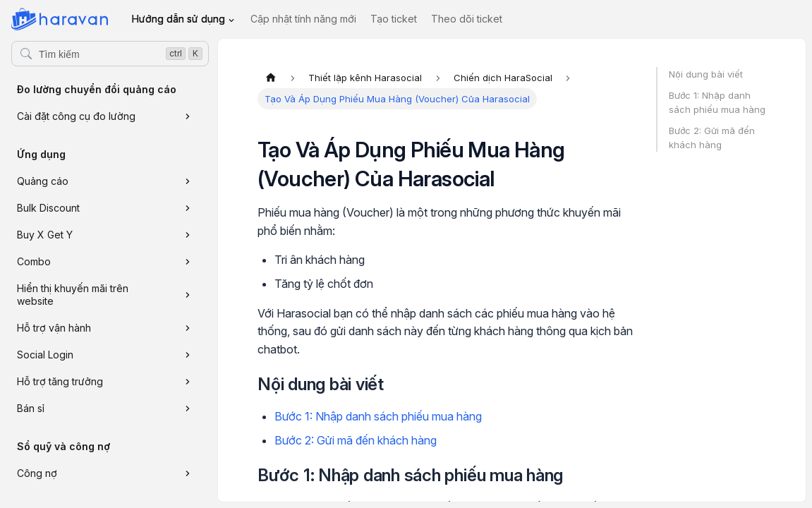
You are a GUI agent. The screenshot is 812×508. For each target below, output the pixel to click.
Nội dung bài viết (706, 74)
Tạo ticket (394, 19)
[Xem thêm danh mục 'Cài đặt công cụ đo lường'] (188, 116)
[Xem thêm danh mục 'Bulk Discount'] (188, 208)
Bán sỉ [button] (31, 408)
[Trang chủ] (271, 78)
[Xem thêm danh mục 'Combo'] (188, 262)
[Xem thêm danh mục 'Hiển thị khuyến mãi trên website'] (188, 295)
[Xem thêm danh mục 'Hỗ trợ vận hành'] (188, 328)
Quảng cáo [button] (43, 181)
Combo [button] (34, 261)
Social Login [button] (45, 355)
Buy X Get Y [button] (45, 235)
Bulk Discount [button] (48, 208)
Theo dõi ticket (467, 19)
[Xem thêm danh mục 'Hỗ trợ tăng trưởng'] (188, 382)
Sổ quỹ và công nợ (63, 446)
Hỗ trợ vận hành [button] (54, 328)
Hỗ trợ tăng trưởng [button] (60, 381)
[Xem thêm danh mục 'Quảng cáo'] (188, 181)
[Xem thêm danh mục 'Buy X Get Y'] (188, 235)
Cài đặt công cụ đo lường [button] (76, 116)
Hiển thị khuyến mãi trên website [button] (73, 295)
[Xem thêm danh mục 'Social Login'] (188, 355)
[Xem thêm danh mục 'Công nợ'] (188, 473)
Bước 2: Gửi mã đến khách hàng (356, 440)
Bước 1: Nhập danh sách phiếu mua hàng (378, 416)
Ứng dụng (41, 154)
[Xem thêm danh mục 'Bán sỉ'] (188, 409)
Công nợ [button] (37, 473)
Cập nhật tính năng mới (303, 19)
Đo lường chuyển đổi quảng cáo (97, 89)
